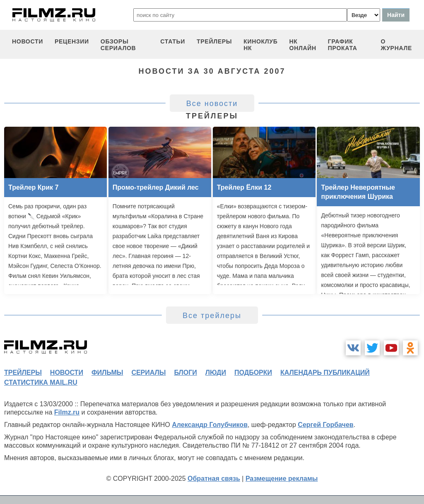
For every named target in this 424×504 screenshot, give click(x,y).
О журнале (396, 45)
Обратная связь (214, 479)
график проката (343, 45)
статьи (173, 41)
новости (28, 41)
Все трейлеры (212, 316)
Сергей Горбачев (325, 425)
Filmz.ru (67, 412)
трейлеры (214, 41)
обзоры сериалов (118, 45)
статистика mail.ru (41, 382)
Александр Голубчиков (210, 425)
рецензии (72, 41)
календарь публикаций (325, 373)
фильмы (107, 373)
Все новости (212, 104)
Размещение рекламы (282, 479)
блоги (185, 373)
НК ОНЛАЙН (303, 45)
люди (216, 373)
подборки (253, 373)
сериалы (148, 373)
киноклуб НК (260, 45)
